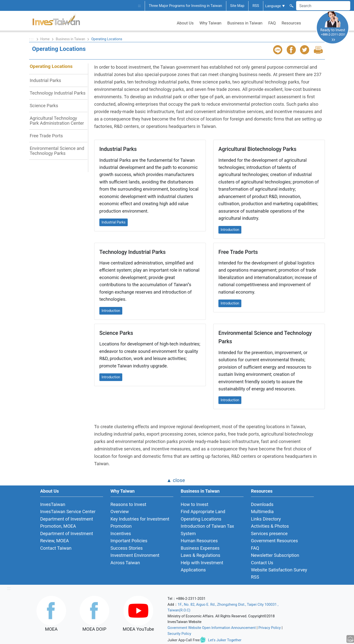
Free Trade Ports (46, 136)
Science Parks (44, 106)
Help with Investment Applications (202, 566)
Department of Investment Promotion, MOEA (67, 523)
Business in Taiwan (245, 23)
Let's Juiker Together (225, 640)
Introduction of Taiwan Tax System (207, 530)
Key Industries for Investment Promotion (140, 523)
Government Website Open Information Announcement (212, 628)
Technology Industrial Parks (57, 93)
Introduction (230, 230)
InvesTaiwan (53, 504)
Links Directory (266, 519)
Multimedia (262, 512)
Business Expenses (200, 548)
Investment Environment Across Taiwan (135, 559)
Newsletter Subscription (275, 555)
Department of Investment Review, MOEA (67, 537)
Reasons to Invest (128, 504)
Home (45, 39)
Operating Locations (51, 66)
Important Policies (129, 541)
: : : (32, 39)
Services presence (269, 533)
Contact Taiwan (56, 548)
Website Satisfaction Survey (279, 570)
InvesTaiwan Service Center (68, 512)
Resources (291, 23)
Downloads (262, 504)
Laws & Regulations (200, 555)
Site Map (237, 6)
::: (139, 6)
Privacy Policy (270, 628)
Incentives (121, 533)
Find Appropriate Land (203, 512)
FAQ (272, 23)
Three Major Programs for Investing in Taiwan (186, 6)
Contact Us (262, 563)
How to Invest (195, 504)
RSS (256, 6)
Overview (120, 512)
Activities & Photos (270, 526)
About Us (185, 23)
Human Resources (199, 541)
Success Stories (127, 548)
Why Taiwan (210, 23)
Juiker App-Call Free (184, 640)
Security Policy (179, 634)
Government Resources (274, 541)
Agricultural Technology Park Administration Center (57, 121)
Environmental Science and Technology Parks (57, 151)
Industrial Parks (45, 80)
